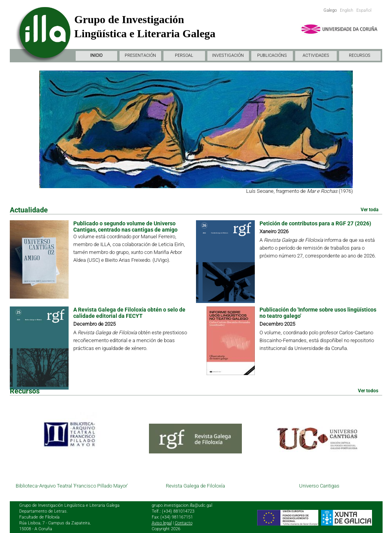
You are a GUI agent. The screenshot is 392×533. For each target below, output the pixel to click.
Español (364, 10)
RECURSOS (360, 55)
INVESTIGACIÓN (228, 55)
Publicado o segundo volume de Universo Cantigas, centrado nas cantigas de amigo (125, 227)
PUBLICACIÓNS (272, 55)
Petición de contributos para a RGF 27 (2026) (315, 223)
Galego (330, 10)
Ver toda (369, 210)
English (347, 10)
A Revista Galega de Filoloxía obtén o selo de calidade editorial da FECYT (129, 313)
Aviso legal (162, 523)
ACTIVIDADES (316, 55)
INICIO (96, 55)
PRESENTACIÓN (140, 55)
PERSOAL (184, 55)
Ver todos (368, 391)
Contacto (184, 523)
